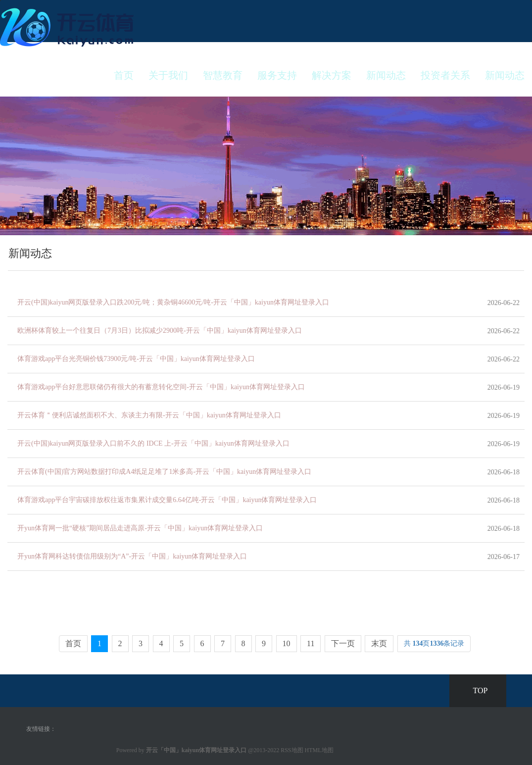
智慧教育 (223, 75)
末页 (379, 643)
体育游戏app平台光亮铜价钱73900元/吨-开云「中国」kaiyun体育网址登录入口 (136, 359)
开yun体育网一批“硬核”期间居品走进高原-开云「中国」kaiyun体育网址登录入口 (140, 528)
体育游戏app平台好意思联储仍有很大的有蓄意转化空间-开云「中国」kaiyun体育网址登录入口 (161, 387)
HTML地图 (319, 750)
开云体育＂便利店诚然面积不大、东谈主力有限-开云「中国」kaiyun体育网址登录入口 (149, 415)
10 (287, 643)
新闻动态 (386, 75)
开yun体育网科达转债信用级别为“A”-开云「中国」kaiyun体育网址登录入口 (132, 556)
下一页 (343, 643)
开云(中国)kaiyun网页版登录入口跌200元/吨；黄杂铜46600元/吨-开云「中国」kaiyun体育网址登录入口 (173, 302)
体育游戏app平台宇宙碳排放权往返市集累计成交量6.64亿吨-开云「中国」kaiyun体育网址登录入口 (167, 500)
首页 (124, 75)
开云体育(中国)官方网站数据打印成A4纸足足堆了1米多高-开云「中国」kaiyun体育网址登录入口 (164, 472)
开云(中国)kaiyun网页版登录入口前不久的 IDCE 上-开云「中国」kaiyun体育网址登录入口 (153, 443)
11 (311, 643)
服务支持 (277, 75)
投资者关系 (445, 75)
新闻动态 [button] (505, 75)
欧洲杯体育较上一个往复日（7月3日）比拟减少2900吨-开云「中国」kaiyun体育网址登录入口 (160, 331)
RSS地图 (292, 750)
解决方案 (332, 75)
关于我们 (168, 75)
